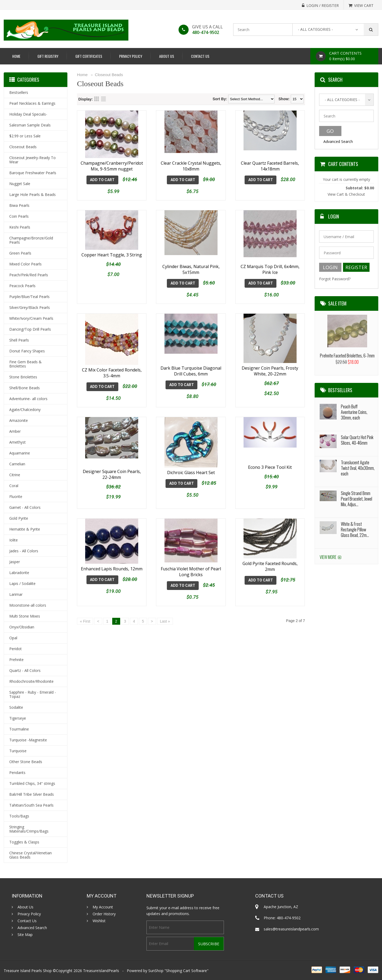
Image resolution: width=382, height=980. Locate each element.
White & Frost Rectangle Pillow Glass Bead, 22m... (355, 530)
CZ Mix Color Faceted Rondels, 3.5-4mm (112, 369)
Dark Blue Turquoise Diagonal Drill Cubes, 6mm (191, 369)
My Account (103, 907)
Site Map (25, 935)
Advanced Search (338, 141)
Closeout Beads (109, 75)
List (103, 99)
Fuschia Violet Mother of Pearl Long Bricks (191, 566)
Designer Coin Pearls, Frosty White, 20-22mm (270, 369)
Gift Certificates (89, 56)
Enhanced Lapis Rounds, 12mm (112, 563)
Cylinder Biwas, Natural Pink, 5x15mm (191, 265)
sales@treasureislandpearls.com (291, 929)
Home (16, 56)
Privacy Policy (131, 56)
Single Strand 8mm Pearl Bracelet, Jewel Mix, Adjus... (357, 499)
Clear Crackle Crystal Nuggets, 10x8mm (191, 166)
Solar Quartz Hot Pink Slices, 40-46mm (357, 440)
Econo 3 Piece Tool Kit (270, 468)
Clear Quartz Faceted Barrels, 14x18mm (270, 166)
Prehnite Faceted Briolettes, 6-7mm (347, 356)
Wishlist (99, 921)
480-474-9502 (206, 32)
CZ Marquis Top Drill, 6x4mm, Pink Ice (270, 265)
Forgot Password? (335, 279)
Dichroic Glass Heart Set (191, 468)
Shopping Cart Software (186, 971)
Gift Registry (48, 56)
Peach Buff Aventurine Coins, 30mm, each (354, 412)
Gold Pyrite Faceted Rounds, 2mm (270, 566)
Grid (97, 99)
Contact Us (200, 56)
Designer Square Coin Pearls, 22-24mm (112, 471)
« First (85, 615)
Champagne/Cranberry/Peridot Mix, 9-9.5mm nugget (112, 166)
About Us (167, 56)
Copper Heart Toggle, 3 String (112, 262)
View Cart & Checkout (346, 194)
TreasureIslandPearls (101, 971)
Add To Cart (102, 180)
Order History (104, 914)
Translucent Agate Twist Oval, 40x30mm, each (358, 468)
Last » (165, 615)
